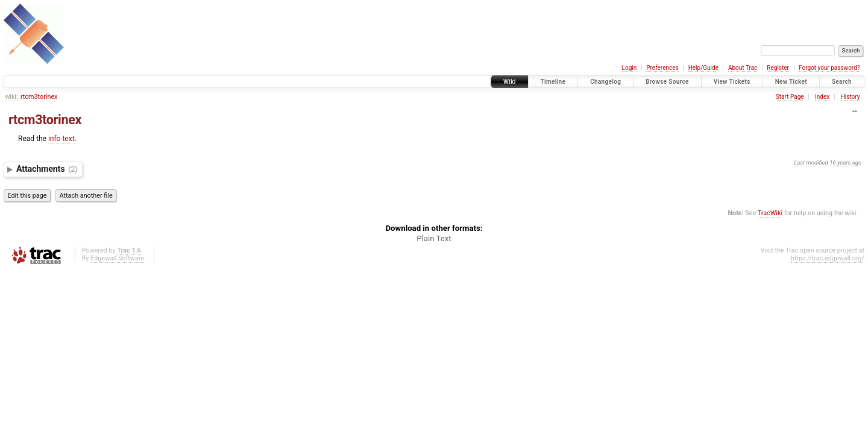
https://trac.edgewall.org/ (828, 258)
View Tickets (732, 82)
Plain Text (434, 238)
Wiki (510, 82)
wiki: (11, 97)
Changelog (605, 82)
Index (822, 97)
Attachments (47, 169)
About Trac (743, 68)
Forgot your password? (829, 68)
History (851, 97)
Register (778, 68)
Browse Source (667, 82)
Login (630, 68)
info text (61, 139)
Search (842, 82)
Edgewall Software (117, 258)
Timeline (553, 82)
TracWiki (770, 213)
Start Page (790, 97)
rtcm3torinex (39, 97)
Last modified (811, 162)
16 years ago (845, 162)
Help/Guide (703, 68)
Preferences (662, 68)
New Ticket (791, 82)
